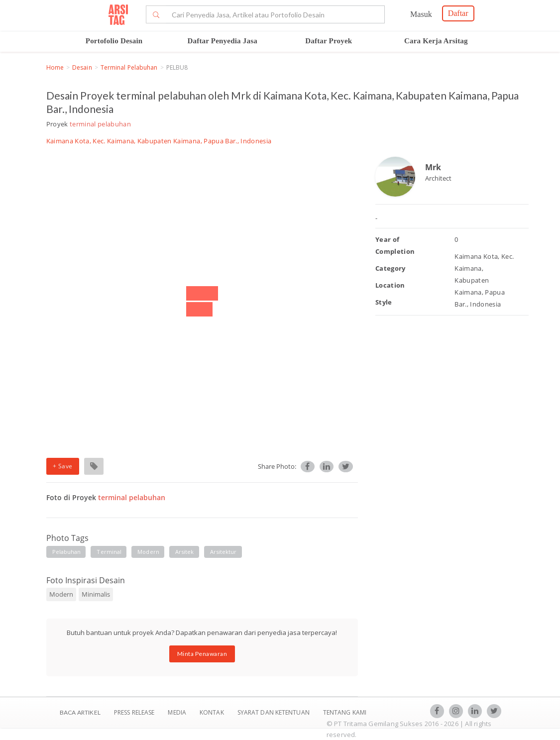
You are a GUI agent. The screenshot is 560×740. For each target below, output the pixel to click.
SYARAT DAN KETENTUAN (274, 712)
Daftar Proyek (329, 41)
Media (178, 712)
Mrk (433, 167)
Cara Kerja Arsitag (436, 41)
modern (148, 552)
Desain (82, 67)
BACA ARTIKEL (80, 712)
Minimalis (96, 594)
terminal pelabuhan (129, 67)
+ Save (63, 466)
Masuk (421, 14)
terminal (109, 552)
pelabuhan (67, 552)
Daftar (458, 13)
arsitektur (224, 552)
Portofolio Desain (114, 41)
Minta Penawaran (202, 654)
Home (55, 67)
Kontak (213, 712)
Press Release (134, 712)
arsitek (185, 552)
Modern (61, 594)
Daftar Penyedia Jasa (223, 41)
